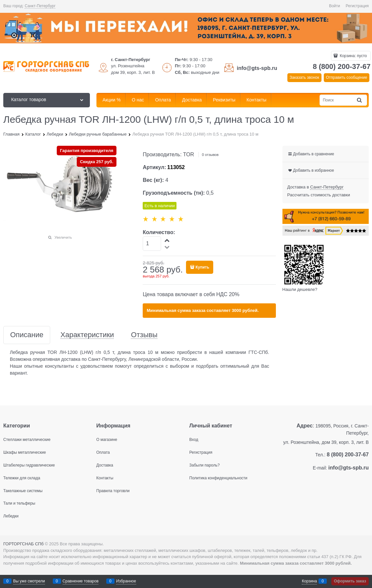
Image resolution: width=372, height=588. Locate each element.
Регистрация (357, 6)
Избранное (126, 581)
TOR (188, 154)
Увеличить (63, 237)
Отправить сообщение (347, 77)
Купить (202, 267)
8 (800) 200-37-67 (341, 66)
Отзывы (144, 335)
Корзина (309, 581)
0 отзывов (210, 155)
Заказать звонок (304, 77)
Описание (27, 335)
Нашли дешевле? (300, 289)
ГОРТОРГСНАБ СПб (23, 544)
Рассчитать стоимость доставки (319, 195)
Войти (335, 6)
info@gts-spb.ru (257, 68)
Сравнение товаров (81, 581)
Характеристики (87, 335)
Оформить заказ (350, 581)
